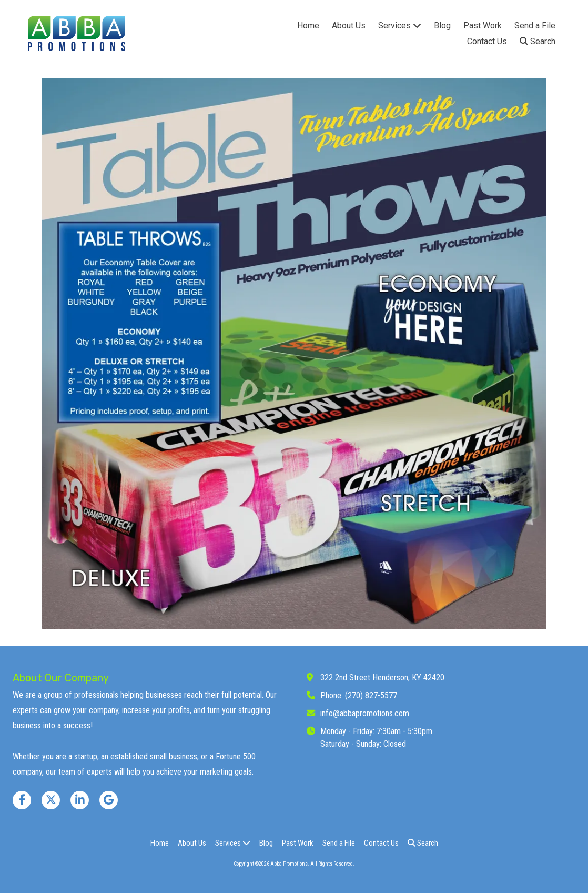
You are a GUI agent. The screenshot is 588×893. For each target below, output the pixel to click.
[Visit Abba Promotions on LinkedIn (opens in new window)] (80, 800)
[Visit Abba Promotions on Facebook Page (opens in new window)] (22, 800)
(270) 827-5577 (371, 695)
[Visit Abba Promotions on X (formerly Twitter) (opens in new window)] (51, 800)
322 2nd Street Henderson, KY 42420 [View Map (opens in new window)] (382, 678)
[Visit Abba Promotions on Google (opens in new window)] (109, 800)
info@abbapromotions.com (365, 713)
